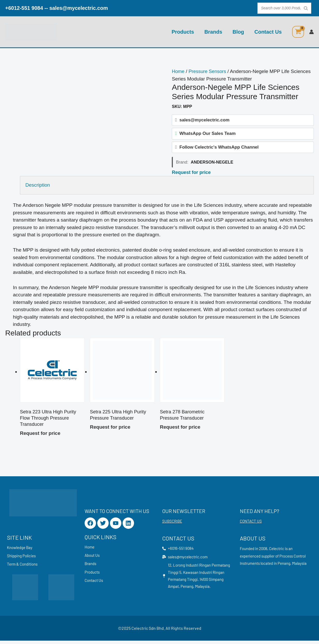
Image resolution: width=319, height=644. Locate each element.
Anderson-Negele (212, 164)
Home (178, 71)
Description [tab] (38, 186)
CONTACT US (251, 523)
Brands (213, 32)
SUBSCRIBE (172, 523)
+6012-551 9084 (24, 8)
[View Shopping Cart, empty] (298, 32)
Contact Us (268, 32)
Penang (284, 566)
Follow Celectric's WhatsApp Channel (219, 148)
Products (183, 32)
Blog (238, 32)
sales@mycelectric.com (79, 8)
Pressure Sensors (209, 71)
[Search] (306, 8)
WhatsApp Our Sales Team (207, 134)
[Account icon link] (311, 32)
